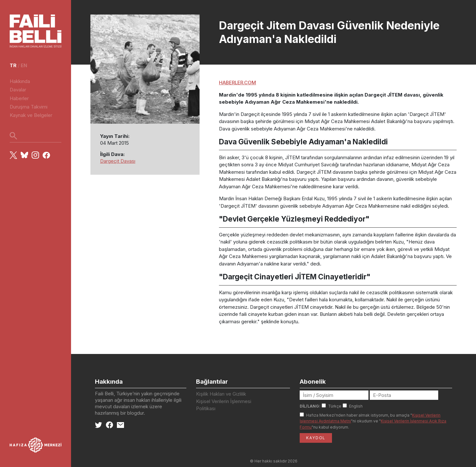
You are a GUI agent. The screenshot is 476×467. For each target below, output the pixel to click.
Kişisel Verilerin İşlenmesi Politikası (224, 405)
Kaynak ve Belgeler (31, 115)
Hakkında (20, 81)
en (24, 65)
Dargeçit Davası (118, 161)
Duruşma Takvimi (29, 107)
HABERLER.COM (238, 83)
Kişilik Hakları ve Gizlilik (221, 394)
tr (13, 65)
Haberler (19, 98)
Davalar (18, 90)
